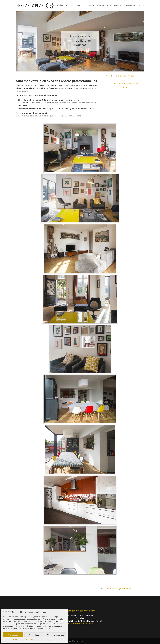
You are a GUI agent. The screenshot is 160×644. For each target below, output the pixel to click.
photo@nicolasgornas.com (80, 611)
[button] (64, 612)
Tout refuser (34, 635)
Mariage (78, 6)
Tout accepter (13, 635)
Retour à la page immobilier (124, 76)
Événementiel (64, 6)
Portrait (90, 6)
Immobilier (131, 6)
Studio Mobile (104, 6)
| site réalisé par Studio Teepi (71, 641)
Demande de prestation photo (125, 86)
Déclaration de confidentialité (43, 640)
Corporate (49, 6)
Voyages (118, 6)
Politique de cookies (21, 640)
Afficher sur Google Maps (80, 624)
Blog (142, 6)
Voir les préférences (56, 635)
